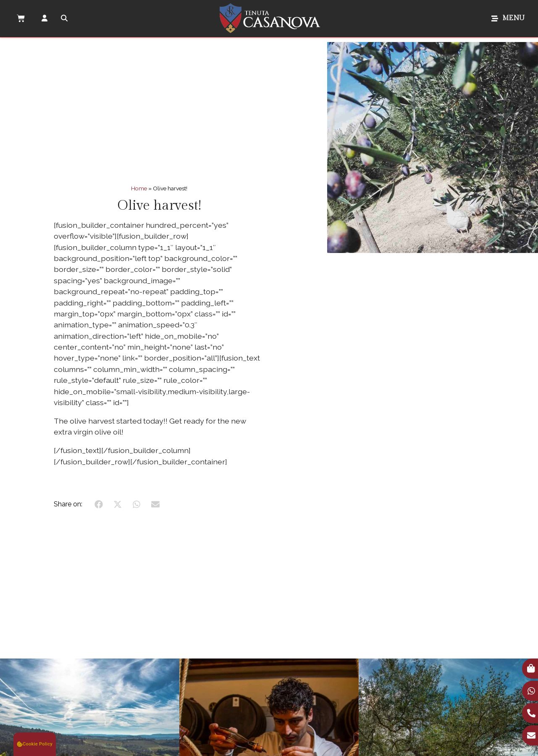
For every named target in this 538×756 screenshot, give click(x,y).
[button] (35, 744)
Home (139, 188)
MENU (513, 18)
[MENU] (495, 18)
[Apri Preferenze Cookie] (35, 744)
